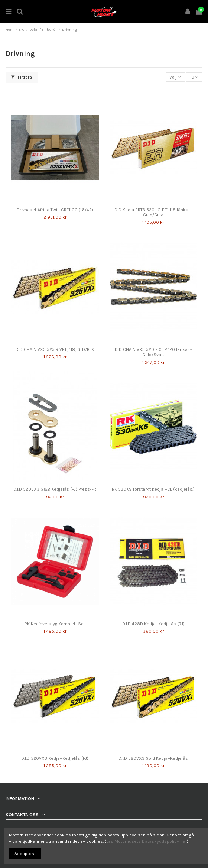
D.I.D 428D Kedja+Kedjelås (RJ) (153, 624)
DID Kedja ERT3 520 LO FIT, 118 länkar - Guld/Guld (153, 212)
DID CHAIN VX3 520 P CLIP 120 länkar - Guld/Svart (153, 352)
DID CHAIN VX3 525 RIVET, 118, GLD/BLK (55, 349)
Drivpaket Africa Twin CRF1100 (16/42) (55, 210)
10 (194, 77)
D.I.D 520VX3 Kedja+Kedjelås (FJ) (55, 758)
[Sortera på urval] (175, 77)
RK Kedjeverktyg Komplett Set (55, 624)
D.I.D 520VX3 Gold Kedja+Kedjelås (153, 758)
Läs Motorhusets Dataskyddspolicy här (147, 841)
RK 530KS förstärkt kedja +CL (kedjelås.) (153, 489)
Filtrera (22, 77)
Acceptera (25, 854)
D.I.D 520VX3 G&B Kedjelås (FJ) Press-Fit (55, 489)
